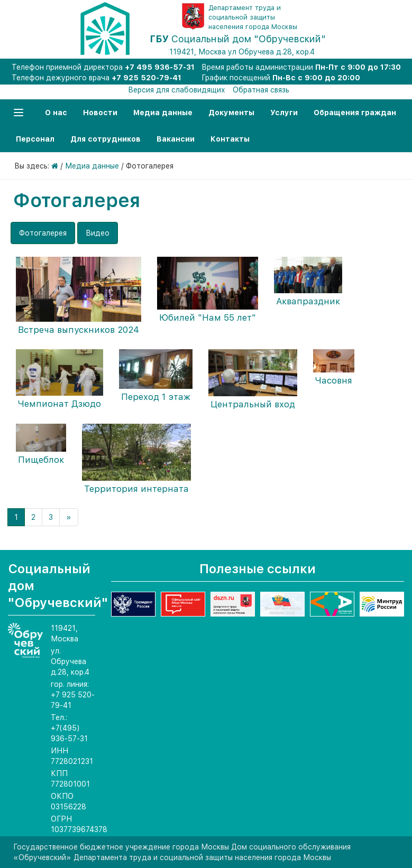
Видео (98, 233)
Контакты (230, 139)
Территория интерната (136, 489)
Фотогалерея (43, 233)
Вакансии (176, 139)
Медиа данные (163, 113)
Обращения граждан (355, 113)
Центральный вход (253, 404)
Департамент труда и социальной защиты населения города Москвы (253, 17)
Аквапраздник (308, 301)
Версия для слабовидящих (177, 90)
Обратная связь (261, 90)
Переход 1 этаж (156, 397)
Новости (100, 113)
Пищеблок (41, 460)
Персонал (35, 139)
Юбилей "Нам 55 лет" (208, 318)
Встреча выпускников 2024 (79, 330)
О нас (56, 113)
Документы (231, 113)
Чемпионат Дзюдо (59, 404)
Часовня (334, 380)
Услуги (284, 113)
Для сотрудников (106, 139)
